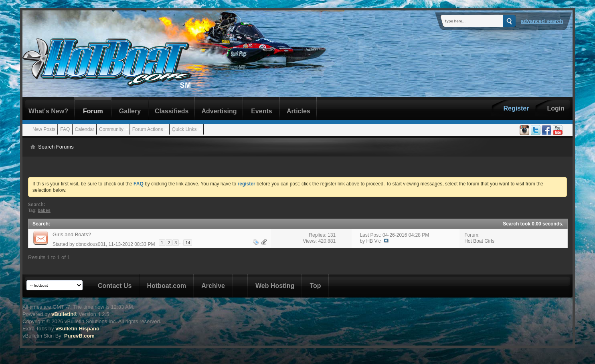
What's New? (48, 111)
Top (315, 286)
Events (261, 111)
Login (556, 108)
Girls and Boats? (72, 234)
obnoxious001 (91, 244)
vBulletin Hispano (77, 329)
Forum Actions (148, 129)
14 (188, 243)
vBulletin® (64, 314)
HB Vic (373, 241)
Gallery (130, 111)
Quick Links (184, 129)
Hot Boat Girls (479, 241)
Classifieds (172, 111)
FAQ (65, 129)
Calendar (84, 129)
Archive (213, 286)
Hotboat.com (166, 286)
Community (111, 129)
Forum (93, 111)
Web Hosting (275, 286)
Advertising (219, 111)
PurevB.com (79, 336)
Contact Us (115, 286)
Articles (299, 111)
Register (516, 108)
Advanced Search (542, 21)
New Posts (44, 129)
